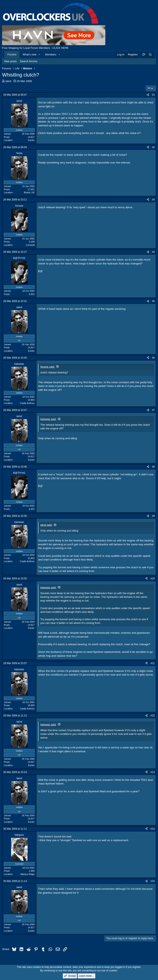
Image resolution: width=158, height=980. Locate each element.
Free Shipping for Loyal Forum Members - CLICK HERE (35, 48)
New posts (10, 61)
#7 (153, 410)
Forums (12, 54)
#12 (153, 716)
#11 (153, 663)
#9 (153, 516)
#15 (153, 881)
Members (51, 54)
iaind (8, 81)
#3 (153, 200)
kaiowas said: (48, 419)
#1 (153, 95)
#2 (153, 147)
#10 (153, 579)
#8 (153, 467)
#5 (153, 301)
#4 (153, 252)
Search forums (29, 61)
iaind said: (46, 525)
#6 (153, 358)
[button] (39, 55)
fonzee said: (48, 367)
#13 (153, 772)
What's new (30, 54)
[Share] (148, 95)
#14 (153, 829)
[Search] (150, 55)
